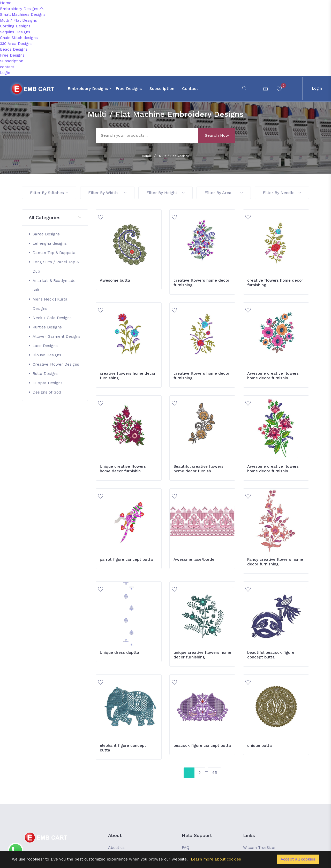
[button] (55, 218)
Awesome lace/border (195, 559)
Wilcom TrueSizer (259, 848)
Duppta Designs (48, 383)
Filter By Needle (282, 193)
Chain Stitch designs (19, 38)
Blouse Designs (47, 355)
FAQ (186, 848)
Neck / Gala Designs (52, 318)
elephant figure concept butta (123, 748)
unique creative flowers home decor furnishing (202, 655)
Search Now (217, 135)
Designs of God (47, 392)
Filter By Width (107, 193)
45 (215, 773)
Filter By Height (165, 193)
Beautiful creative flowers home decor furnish (198, 469)
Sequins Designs (15, 32)
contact (7, 67)
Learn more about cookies (216, 859)
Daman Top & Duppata (54, 253)
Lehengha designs (50, 243)
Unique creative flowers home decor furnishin (123, 469)
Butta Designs (46, 374)
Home (6, 3)
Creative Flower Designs (56, 364)
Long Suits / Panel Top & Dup (56, 267)
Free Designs (12, 55)
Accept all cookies (298, 859)
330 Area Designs (16, 44)
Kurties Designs (47, 327)
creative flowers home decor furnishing (201, 283)
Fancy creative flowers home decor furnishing (275, 562)
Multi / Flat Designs (18, 20)
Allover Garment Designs (57, 336)
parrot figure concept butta (126, 559)
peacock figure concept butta (202, 746)
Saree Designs (46, 234)
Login (5, 73)
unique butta (259, 746)
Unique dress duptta (119, 652)
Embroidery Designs (22, 9)
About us (116, 848)
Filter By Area (224, 193)
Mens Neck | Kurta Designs (50, 304)
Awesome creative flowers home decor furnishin (273, 376)
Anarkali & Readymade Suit (54, 285)
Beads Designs (14, 49)
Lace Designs (45, 346)
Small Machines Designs (23, 14)
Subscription (12, 61)
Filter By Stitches (49, 193)
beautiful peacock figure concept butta (271, 655)
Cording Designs (15, 26)
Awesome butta (115, 280)
